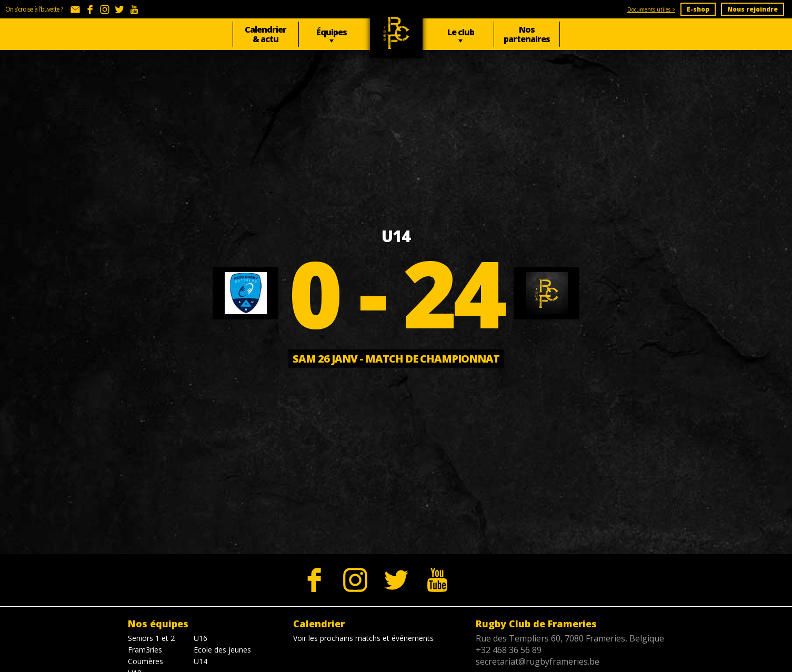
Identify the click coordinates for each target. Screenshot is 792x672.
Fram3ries (145, 650)
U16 (200, 638)
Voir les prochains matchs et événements (363, 638)
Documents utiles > (651, 9)
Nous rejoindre (753, 9)
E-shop (698, 9)
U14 (200, 661)
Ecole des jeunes (222, 650)
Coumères (146, 661)
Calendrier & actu (265, 34)
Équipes (332, 32)
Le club (461, 32)
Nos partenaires (527, 34)
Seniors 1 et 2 (151, 638)
